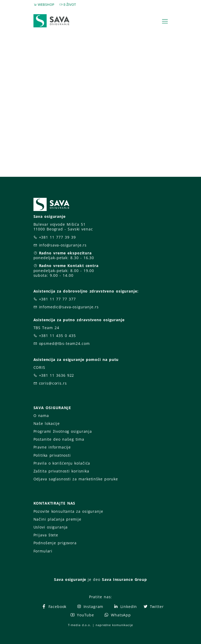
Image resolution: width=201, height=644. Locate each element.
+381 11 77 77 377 (57, 299)
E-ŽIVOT (70, 4)
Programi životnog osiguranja (63, 431)
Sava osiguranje (70, 579)
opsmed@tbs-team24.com (64, 343)
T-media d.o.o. (80, 625)
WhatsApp (117, 615)
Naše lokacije (47, 423)
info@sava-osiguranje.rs (63, 245)
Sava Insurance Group (124, 579)
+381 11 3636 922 (57, 375)
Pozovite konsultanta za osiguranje (68, 511)
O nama (41, 416)
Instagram (90, 607)
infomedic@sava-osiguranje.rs (69, 307)
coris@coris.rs (53, 383)
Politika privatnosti (52, 455)
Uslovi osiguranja (51, 527)
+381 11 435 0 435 (57, 336)
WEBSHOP (46, 4)
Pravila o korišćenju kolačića (62, 463)
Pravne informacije (52, 447)
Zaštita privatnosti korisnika (61, 471)
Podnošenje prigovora (55, 543)
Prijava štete (46, 535)
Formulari (43, 551)
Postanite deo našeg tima (59, 439)
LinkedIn (125, 607)
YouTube (82, 615)
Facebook (54, 607)
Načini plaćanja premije (57, 519)
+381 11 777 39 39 (57, 237)
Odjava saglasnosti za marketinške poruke (76, 479)
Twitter (153, 607)
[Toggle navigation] (165, 21)
